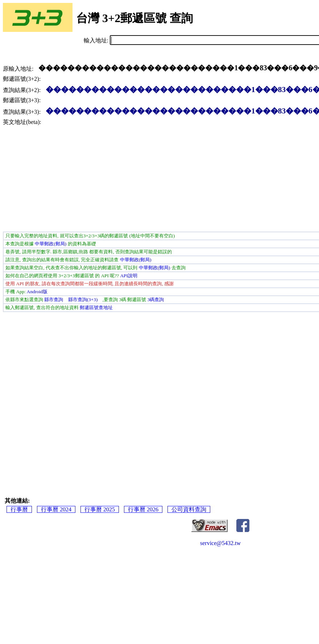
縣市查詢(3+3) (83, 300)
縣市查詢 (54, 300)
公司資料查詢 (189, 509)
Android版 (37, 292)
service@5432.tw (220, 543)
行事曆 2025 (100, 509)
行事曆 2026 (143, 509)
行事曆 (19, 509)
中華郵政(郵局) (51, 244)
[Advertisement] (82, 177)
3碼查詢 (156, 300)
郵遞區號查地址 (96, 308)
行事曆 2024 (56, 509)
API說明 (129, 276)
